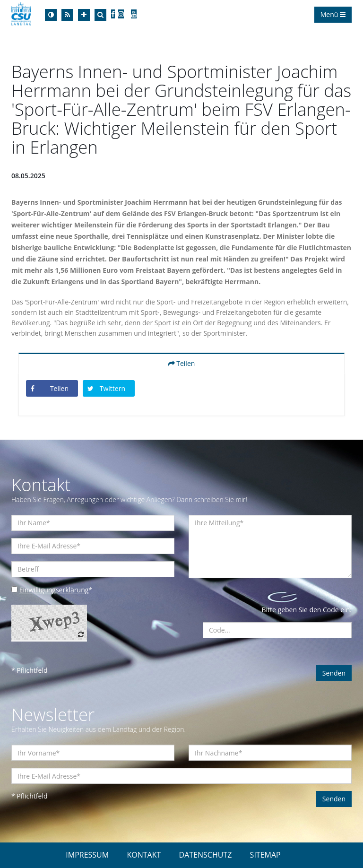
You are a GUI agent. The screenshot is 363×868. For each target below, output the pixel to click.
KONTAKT (144, 855)
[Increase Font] (84, 15)
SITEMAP (265, 855)
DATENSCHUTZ (206, 855)
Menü (333, 14)
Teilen (182, 363)
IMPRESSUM (87, 855)
